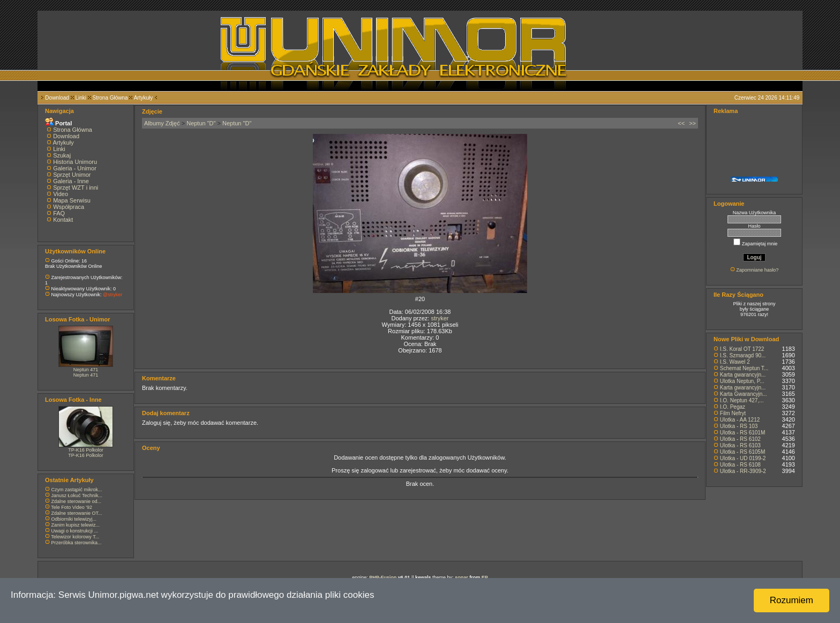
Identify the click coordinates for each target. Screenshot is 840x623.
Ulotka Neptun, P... (742, 381)
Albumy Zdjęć (162, 123)
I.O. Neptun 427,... (742, 400)
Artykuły (144, 98)
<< (681, 123)
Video (61, 194)
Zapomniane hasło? (757, 270)
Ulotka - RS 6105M (742, 452)
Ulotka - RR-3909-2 (743, 471)
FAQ (59, 213)
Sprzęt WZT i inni (76, 187)
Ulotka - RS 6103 (740, 445)
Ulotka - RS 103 (739, 426)
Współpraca (69, 207)
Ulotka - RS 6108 (740, 465)
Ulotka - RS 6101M (742, 433)
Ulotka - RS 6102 (740, 439)
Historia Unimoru (75, 162)
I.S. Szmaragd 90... (743, 355)
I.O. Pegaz (733, 407)
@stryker (112, 295)
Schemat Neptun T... (744, 368)
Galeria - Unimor (75, 168)
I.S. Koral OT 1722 (742, 349)
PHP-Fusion (383, 577)
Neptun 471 (86, 370)
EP (485, 577)
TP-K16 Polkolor (86, 450)
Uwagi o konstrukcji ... (75, 531)
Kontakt (63, 220)
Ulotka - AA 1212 (740, 420)
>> (692, 123)
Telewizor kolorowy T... (75, 537)
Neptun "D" (201, 123)
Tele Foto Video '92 (72, 507)
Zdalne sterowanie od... (77, 501)
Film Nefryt (733, 413)
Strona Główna (110, 98)
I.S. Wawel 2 (735, 362)
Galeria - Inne (71, 181)
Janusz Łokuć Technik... (77, 496)
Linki (81, 98)
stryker (440, 318)
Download (57, 98)
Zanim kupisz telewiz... (76, 525)
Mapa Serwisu (72, 200)
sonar (462, 577)
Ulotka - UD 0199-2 (743, 458)
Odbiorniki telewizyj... (74, 519)
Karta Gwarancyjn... (744, 394)
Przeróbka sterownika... (77, 543)
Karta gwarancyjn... (743, 375)
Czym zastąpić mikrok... (77, 490)
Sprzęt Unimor (72, 175)
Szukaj (62, 155)
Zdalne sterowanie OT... (77, 513)
